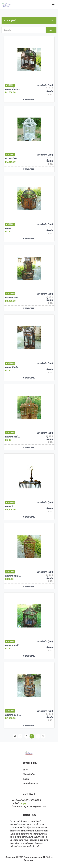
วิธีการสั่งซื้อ (29, 774)
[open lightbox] (29, 60)
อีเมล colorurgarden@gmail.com (29, 806)
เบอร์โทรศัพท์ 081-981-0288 (26, 800)
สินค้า (25, 770)
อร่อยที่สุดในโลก (31, 784)
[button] (53, 5)
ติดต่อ (26, 779)
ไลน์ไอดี (19, 803)
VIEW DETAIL (29, 100)
